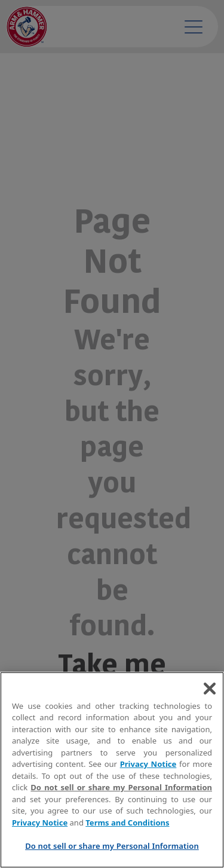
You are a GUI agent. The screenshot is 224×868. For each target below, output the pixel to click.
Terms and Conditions (127, 823)
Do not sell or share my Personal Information (121, 787)
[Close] (210, 689)
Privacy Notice (148, 764)
